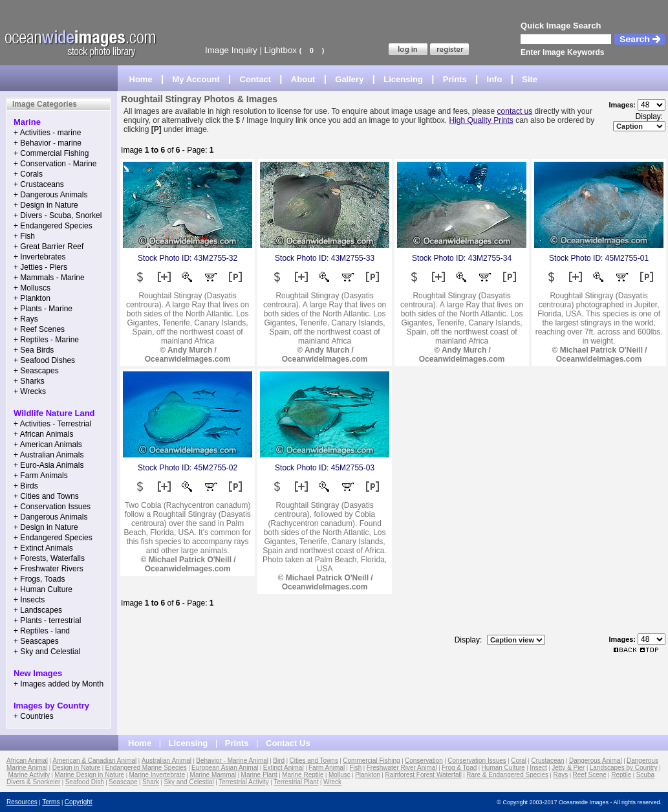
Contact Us (288, 743)
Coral (519, 761)
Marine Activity (29, 775)
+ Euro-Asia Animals (48, 465)
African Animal (27, 761)
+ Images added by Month (59, 684)
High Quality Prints (481, 120)
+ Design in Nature (46, 205)
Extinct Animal (284, 768)
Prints (455, 79)
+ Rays (26, 319)
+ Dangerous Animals (50, 195)
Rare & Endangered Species (507, 775)
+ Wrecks (30, 391)
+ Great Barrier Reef (48, 247)
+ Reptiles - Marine (46, 340)
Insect (538, 768)
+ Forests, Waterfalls (49, 558)
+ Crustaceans (39, 184)
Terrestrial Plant (296, 782)
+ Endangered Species (53, 226)
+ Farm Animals (41, 476)
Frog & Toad (459, 768)
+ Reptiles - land (42, 631)
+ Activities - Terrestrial (52, 424)
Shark (151, 782)
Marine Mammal (213, 775)
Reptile (621, 775)
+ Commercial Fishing (51, 153)
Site (530, 79)
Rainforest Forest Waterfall (423, 775)
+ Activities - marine (47, 133)
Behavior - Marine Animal (232, 761)
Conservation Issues (477, 761)
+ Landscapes (38, 610)
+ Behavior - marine (48, 143)
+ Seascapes (36, 371)
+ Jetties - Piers (40, 267)
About (303, 79)
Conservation (424, 761)
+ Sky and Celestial (47, 652)
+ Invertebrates (39, 257)
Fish (355, 768)
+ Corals (28, 174)
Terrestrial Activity (244, 782)
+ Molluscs (32, 288)
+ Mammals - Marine (49, 278)
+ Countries (34, 716)
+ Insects (29, 600)
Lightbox (281, 50)
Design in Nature (76, 768)
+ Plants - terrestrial (47, 620)
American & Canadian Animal (94, 761)
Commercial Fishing (371, 761)
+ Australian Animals (48, 455)
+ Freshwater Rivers (48, 569)
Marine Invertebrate (157, 775)
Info (495, 79)
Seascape (123, 782)
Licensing (403, 79)
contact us (515, 111)
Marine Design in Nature (89, 775)
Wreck (332, 782)
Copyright (79, 802)
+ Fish (24, 236)
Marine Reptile (303, 775)
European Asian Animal (225, 768)
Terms (51, 802)
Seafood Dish (85, 782)
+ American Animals (48, 444)
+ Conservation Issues (52, 507)
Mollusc (339, 775)
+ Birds (26, 486)
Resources (22, 802)
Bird (279, 761)
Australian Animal (167, 761)
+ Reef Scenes (39, 329)
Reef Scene (590, 775)
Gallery (349, 79)
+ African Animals (43, 434)
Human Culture (503, 768)
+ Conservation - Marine (55, 164)
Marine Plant (259, 775)
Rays (560, 775)
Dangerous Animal (596, 761)
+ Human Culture (43, 589)
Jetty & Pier (568, 768)
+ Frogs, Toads (39, 579)
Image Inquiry (231, 50)
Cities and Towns (314, 761)
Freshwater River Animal (402, 768)
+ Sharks (29, 381)
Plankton (368, 775)
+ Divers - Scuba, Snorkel (58, 215)
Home (141, 79)
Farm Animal (327, 768)
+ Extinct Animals (43, 548)
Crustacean (547, 761)
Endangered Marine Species (146, 768)
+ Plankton (32, 298)
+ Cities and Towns (46, 496)
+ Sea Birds (34, 350)
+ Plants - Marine (43, 309)
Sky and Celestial (189, 782)
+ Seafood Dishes (44, 360)
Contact (255, 79)
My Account (196, 79)
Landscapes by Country (624, 768)
